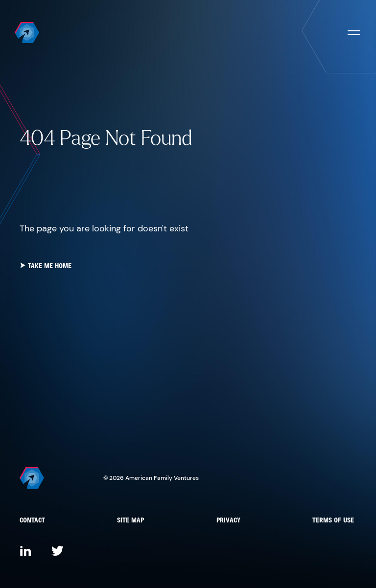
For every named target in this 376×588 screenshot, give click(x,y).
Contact (32, 521)
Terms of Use (333, 521)
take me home (46, 266)
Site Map (130, 521)
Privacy (228, 521)
